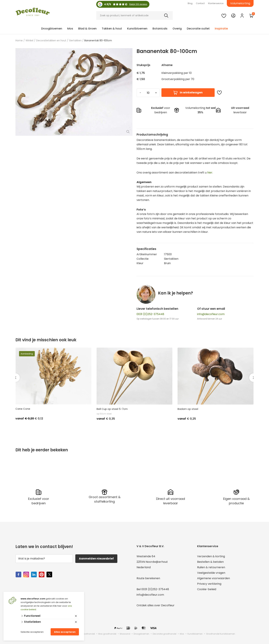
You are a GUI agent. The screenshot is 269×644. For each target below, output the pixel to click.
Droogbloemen (52, 29)
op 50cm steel (104, 414)
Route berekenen (148, 578)
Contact (200, 3)
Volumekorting (240, 3)
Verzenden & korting (211, 556)
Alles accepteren (65, 632)
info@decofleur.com (211, 314)
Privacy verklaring (209, 584)
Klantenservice (216, 3)
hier (210, 173)
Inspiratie (221, 29)
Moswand (125, 634)
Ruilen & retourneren (211, 567)
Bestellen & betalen (210, 562)
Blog (190, 3)
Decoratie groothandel (165, 634)
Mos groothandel (107, 634)
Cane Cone (23, 409)
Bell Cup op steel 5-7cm (112, 409)
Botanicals (160, 29)
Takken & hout (112, 29)
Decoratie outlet (198, 29)
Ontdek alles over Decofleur (156, 605)
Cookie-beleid (207, 589)
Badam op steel (188, 409)
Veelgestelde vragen (211, 573)
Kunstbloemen (137, 29)
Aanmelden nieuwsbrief (96, 559)
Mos (70, 29)
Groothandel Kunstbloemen (221, 634)
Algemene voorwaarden (214, 578)
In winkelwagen (188, 93)
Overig (177, 29)
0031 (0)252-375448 (150, 314)
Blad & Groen (87, 29)
